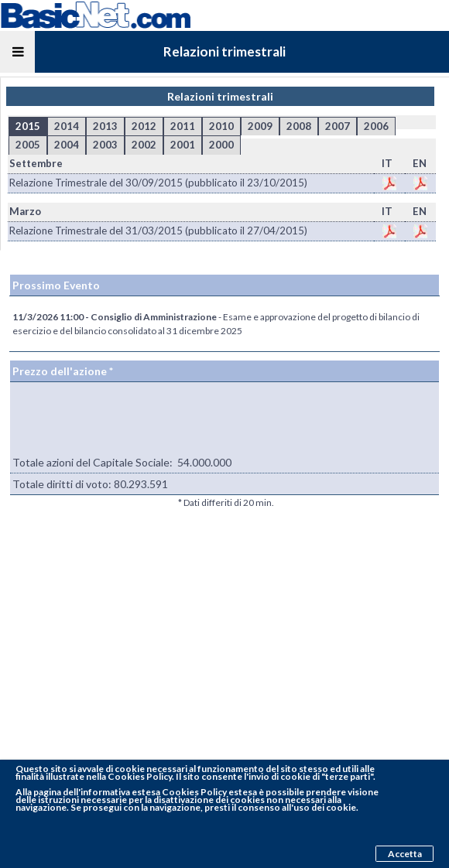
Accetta (405, 854)
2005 (28, 145)
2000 (221, 145)
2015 (28, 126)
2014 (67, 126)
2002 (144, 145)
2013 (105, 126)
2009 (260, 126)
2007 (338, 126)
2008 (299, 126)
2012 (144, 126)
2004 (67, 145)
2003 (105, 145)
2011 (183, 126)
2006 (376, 126)
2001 (183, 145)
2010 (221, 126)
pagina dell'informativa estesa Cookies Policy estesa (145, 792)
